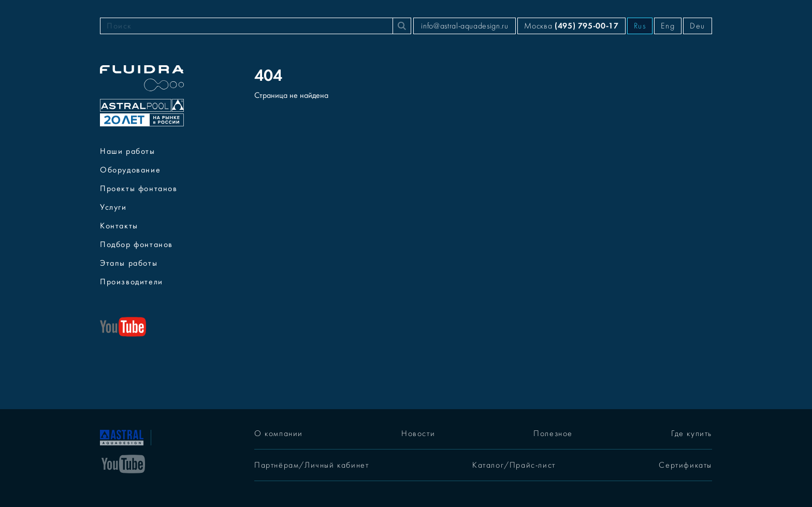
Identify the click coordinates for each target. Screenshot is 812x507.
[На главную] (122, 437)
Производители (132, 282)
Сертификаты (685, 465)
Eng (668, 26)
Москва (571, 26)
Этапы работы (129, 263)
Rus (640, 26)
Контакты (119, 226)
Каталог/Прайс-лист (514, 465)
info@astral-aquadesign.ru (465, 26)
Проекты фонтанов (139, 189)
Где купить (692, 433)
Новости (418, 433)
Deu (698, 26)
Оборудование (130, 170)
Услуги (113, 207)
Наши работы (128, 151)
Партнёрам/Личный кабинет (311, 465)
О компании (279, 433)
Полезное (553, 433)
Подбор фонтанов (136, 244)
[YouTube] (123, 463)
